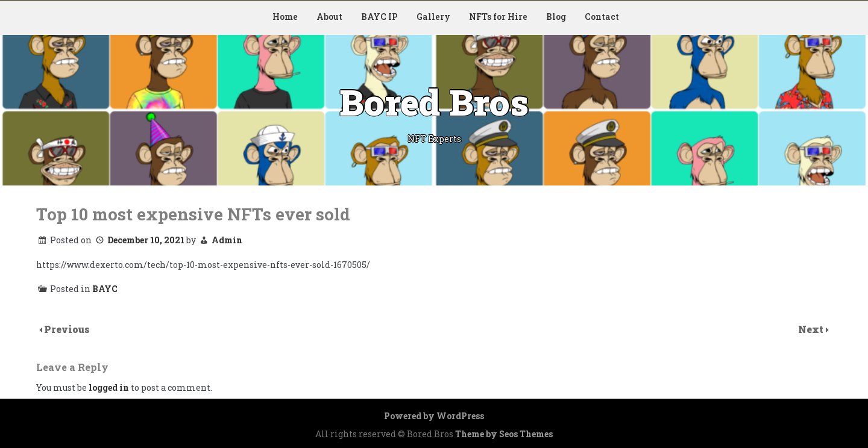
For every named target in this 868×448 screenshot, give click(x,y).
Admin (227, 240)
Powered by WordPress (434, 416)
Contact (602, 17)
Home (285, 17)
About (329, 17)
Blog (556, 17)
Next (812, 329)
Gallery (433, 17)
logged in (109, 387)
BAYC (105, 289)
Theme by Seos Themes (504, 434)
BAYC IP (379, 17)
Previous (67, 329)
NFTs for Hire (498, 17)
